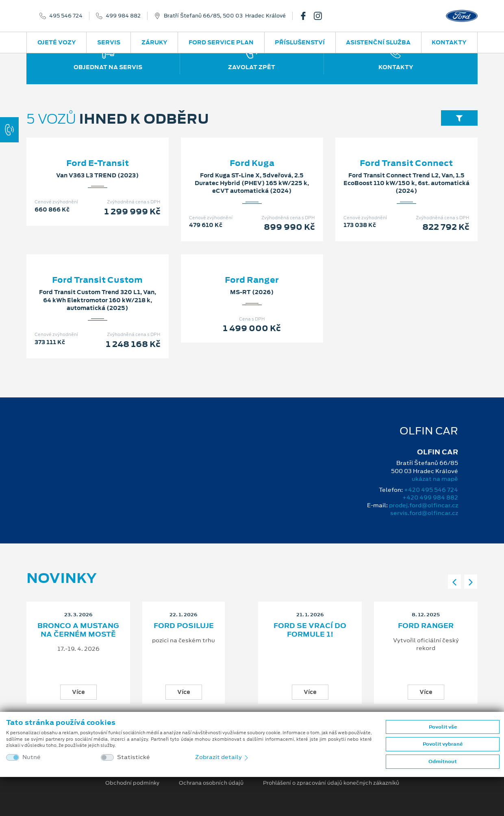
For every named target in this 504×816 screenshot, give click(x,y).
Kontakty (449, 42)
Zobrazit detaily (222, 757)
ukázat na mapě (435, 479)
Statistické (134, 757)
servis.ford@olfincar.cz (424, 513)
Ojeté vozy (57, 42)
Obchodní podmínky (132, 783)
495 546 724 (66, 16)
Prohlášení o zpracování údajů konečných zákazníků (331, 783)
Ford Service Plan (221, 42)
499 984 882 (123, 16)
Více (78, 692)
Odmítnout (443, 761)
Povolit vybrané (443, 744)
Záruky (154, 42)
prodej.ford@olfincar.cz (424, 505)
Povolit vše (443, 727)
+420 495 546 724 (431, 490)
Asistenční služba (378, 42)
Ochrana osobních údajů (211, 783)
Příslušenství (300, 42)
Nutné (31, 757)
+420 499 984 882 (430, 497)
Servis (109, 42)
